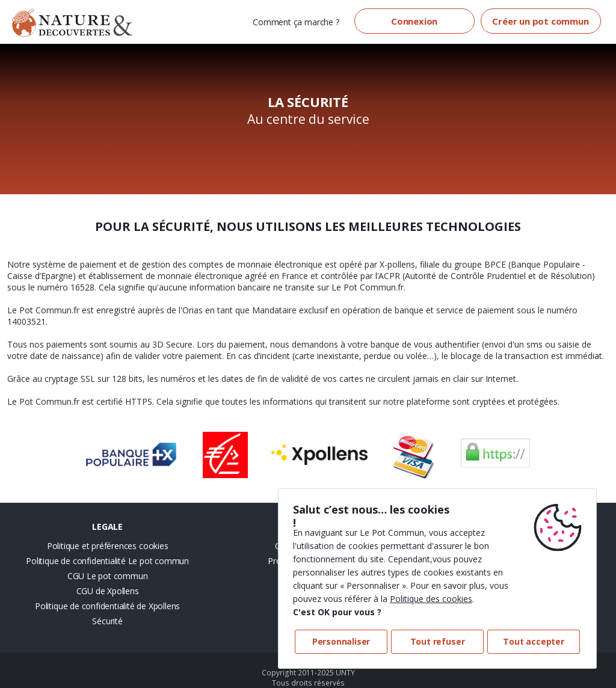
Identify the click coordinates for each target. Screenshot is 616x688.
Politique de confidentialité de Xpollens (107, 606)
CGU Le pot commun (108, 576)
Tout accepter (533, 641)
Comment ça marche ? (296, 22)
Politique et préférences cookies (108, 546)
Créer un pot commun (540, 21)
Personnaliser (341, 641)
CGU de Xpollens (108, 591)
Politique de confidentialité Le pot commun (107, 561)
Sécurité (107, 621)
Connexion (414, 21)
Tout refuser (438, 641)
